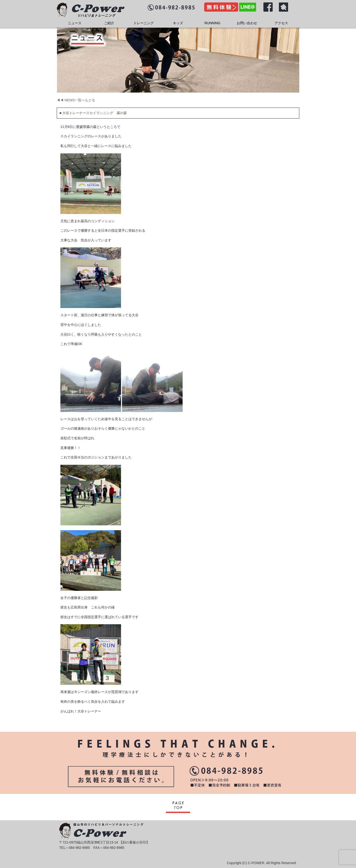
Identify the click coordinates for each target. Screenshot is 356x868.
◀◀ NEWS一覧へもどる (76, 100)
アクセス (281, 23)
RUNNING (212, 23)
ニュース (75, 23)
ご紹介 (109, 23)
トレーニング (144, 23)
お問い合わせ (247, 23)
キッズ (178, 23)
